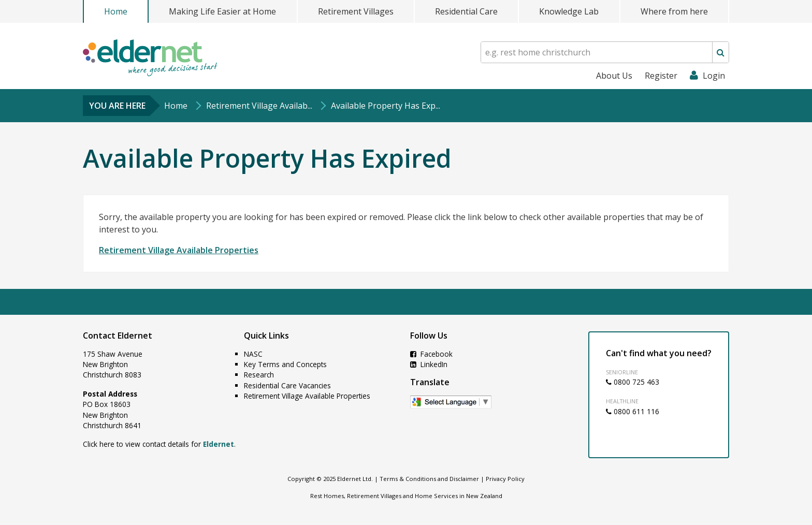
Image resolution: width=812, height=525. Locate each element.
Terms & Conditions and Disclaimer (429, 479)
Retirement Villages (356, 11)
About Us (614, 76)
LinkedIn (429, 364)
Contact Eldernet (118, 336)
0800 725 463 (633, 382)
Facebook (431, 354)
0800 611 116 (633, 411)
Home (116, 11)
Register (661, 76)
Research (259, 375)
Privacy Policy (505, 479)
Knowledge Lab (569, 11)
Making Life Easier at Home (222, 11)
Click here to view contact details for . (159, 444)
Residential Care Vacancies (287, 385)
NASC (253, 354)
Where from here (674, 11)
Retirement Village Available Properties (179, 250)
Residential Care (466, 11)
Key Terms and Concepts (285, 364)
